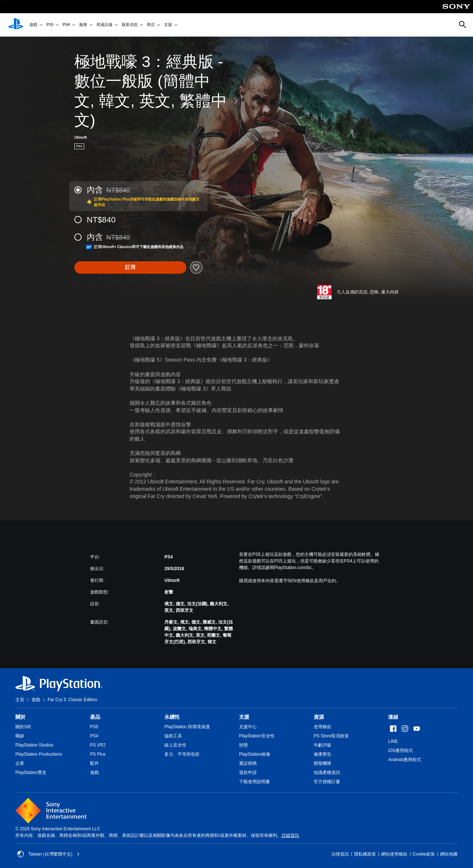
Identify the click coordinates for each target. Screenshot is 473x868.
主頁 (20, 700)
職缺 (20, 736)
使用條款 (323, 727)
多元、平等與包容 (182, 754)
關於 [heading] (21, 717)
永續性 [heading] (172, 717)
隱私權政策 (365, 854)
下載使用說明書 (254, 782)
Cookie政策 (424, 854)
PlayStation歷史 (31, 772)
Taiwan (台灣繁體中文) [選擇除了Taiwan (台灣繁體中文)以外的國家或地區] (49, 854)
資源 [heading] (319, 717)
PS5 (50, 25)
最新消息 (130, 25)
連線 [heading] (393, 717)
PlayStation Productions (39, 754)
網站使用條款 (394, 854)
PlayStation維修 (255, 754)
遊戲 (33, 25)
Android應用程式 (404, 760)
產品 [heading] (95, 717)
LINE (393, 741)
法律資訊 (340, 854)
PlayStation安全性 (257, 736)
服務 (83, 25)
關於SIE (23, 727)
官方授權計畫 (327, 782)
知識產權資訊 (327, 772)
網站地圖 (449, 854)
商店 (151, 25)
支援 (168, 25)
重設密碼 (248, 763)
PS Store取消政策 (331, 736)
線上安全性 (175, 745)
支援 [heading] (244, 717)
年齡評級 (323, 745)
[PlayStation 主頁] (16, 25)
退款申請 (248, 772)
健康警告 (323, 754)
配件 (94, 763)
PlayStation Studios (34, 745)
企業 (20, 763)
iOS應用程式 (401, 751)
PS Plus (98, 754)
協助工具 (173, 736)
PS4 (66, 25)
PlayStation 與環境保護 (187, 727)
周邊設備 (104, 25)
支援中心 (248, 727)
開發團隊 (323, 763)
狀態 (243, 745)
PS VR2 (98, 745)
